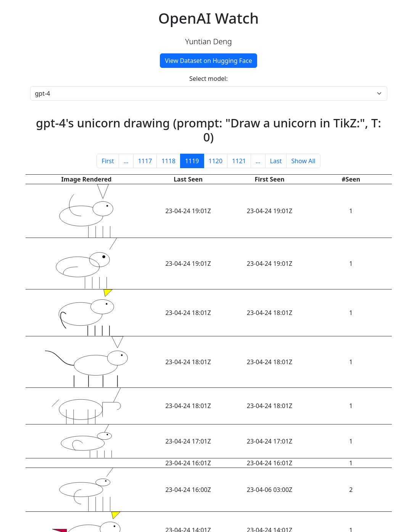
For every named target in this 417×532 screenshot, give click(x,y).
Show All (303, 161)
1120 (216, 161)
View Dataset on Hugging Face (208, 61)
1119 (192, 161)
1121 (239, 161)
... (126, 161)
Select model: (208, 79)
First (108, 161)
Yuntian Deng (208, 41)
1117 (145, 161)
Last (276, 161)
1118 (168, 161)
